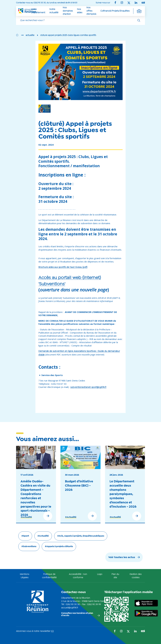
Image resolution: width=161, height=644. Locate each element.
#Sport (25, 536)
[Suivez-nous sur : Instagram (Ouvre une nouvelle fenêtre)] (122, 3)
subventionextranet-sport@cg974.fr (88, 387)
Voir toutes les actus (122, 557)
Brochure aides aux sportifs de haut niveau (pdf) (63, 267)
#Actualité (26, 517)
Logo (100, 574)
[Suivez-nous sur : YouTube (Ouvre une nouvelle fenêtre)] (143, 3)
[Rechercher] (139, 20)
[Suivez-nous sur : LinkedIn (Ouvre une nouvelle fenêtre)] (136, 3)
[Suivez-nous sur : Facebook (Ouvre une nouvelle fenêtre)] (115, 3)
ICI (52, 631)
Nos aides (80, 11)
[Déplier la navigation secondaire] (139, 11)
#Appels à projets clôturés (59, 547)
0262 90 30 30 (73, 604)
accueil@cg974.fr (70, 608)
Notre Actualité (54, 11)
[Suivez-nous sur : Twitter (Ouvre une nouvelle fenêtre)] (129, 3)
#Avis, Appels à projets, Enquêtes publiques (81, 536)
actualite (30, 35)
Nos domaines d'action (68, 11)
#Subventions (29, 547)
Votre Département (38, 11)
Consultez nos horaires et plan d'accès (77, 614)
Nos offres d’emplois (91, 11)
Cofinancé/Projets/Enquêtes (115, 11)
